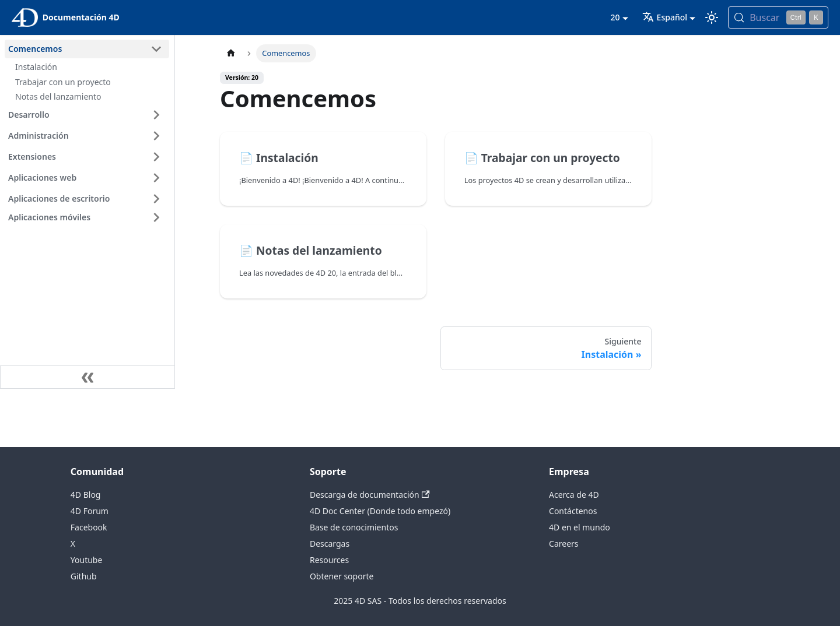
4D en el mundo (580, 527)
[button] (87, 217)
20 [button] (615, 17)
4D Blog (86, 495)
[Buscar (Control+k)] (778, 17)
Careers (563, 544)
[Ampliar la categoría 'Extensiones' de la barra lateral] (156, 157)
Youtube (87, 560)
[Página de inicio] (231, 53)
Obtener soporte (342, 576)
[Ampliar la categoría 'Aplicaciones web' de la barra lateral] (156, 178)
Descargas (330, 544)
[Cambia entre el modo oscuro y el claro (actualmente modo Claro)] (712, 17)
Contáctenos (573, 511)
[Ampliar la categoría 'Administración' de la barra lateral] (156, 136)
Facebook (89, 527)
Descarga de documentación (370, 495)
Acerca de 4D (574, 495)
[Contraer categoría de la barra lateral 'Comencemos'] (156, 49)
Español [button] (665, 17)
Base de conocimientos (354, 527)
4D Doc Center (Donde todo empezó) (380, 511)
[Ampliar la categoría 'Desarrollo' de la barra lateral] (156, 115)
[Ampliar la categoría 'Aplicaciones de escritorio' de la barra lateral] (156, 199)
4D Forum (90, 511)
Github (84, 576)
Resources (329, 560)
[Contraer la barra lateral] (87, 377)
